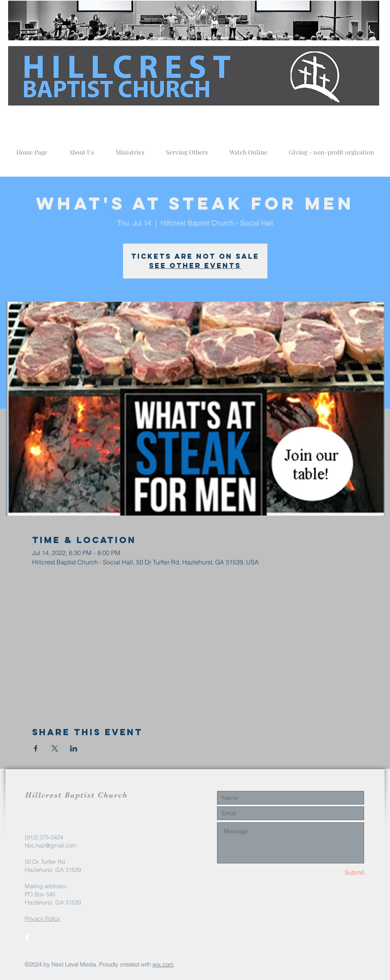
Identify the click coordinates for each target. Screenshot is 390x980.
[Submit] (337, 873)
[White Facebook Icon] (27, 938)
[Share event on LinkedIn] (74, 748)
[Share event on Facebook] (36, 748)
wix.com (163, 964)
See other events (195, 266)
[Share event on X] (55, 748)
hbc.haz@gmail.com (51, 845)
